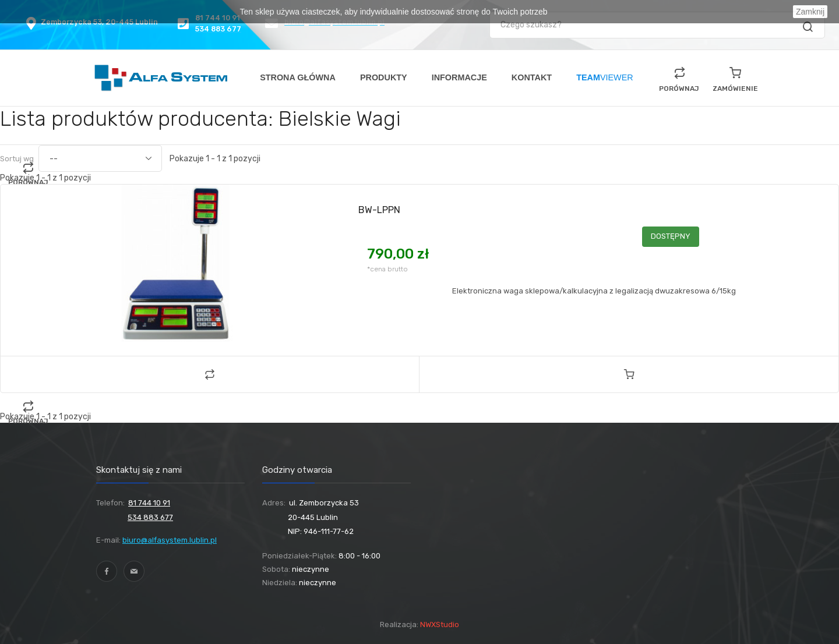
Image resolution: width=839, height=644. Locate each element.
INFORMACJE (459, 77)
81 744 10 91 (149, 503)
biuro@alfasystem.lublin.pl (170, 540)
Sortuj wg (17, 159)
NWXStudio (440, 624)
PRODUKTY (384, 77)
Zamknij (810, 12)
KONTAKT (532, 77)
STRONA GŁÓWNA (298, 77)
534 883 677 (150, 517)
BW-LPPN (379, 210)
